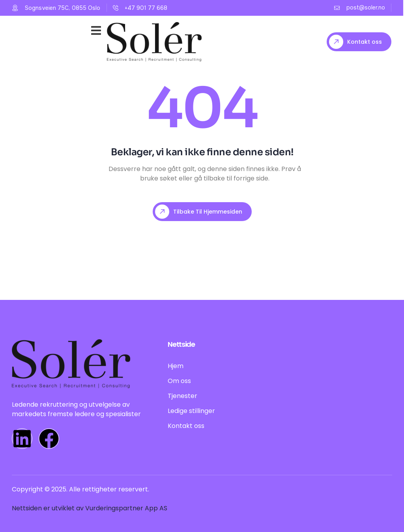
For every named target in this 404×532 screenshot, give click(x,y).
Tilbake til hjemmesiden (199, 212)
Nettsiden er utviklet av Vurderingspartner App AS (90, 508)
